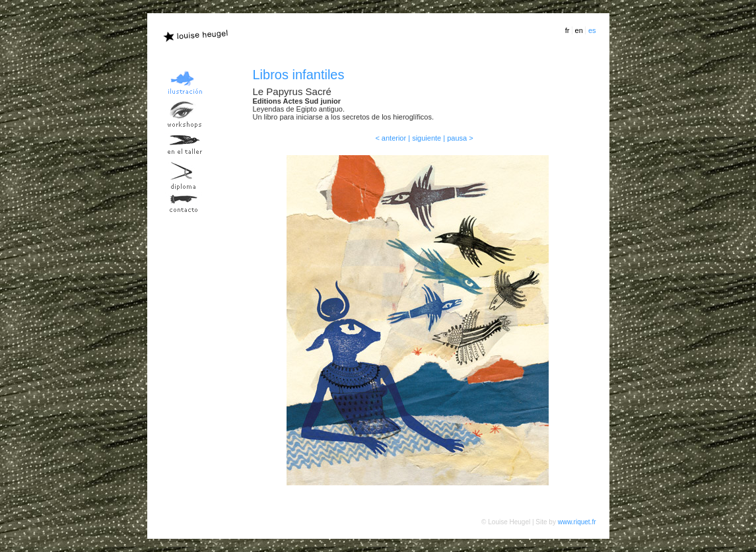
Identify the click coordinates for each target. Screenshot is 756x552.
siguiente (427, 138)
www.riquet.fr (577, 522)
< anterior (391, 138)
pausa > (460, 138)
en (579, 30)
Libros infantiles (299, 75)
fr (567, 30)
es (592, 30)
